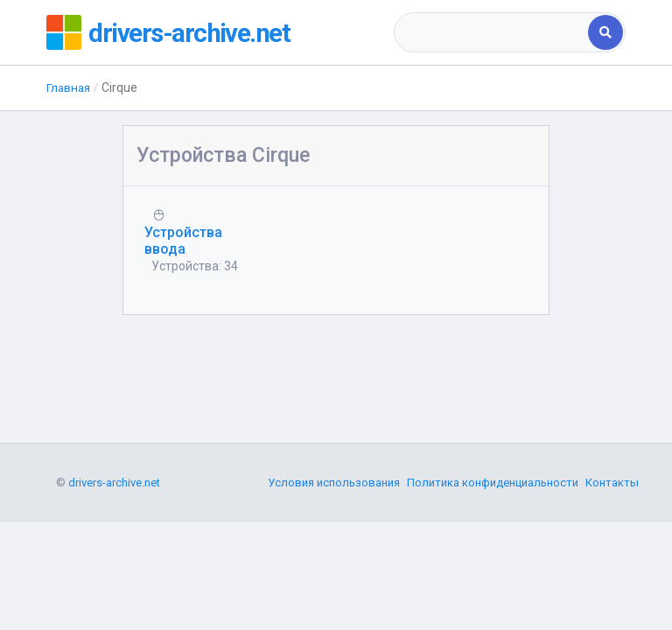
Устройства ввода (183, 241)
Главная (70, 87)
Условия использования (334, 573)
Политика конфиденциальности (493, 573)
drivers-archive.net (192, 32)
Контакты (612, 573)
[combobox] (492, 32)
